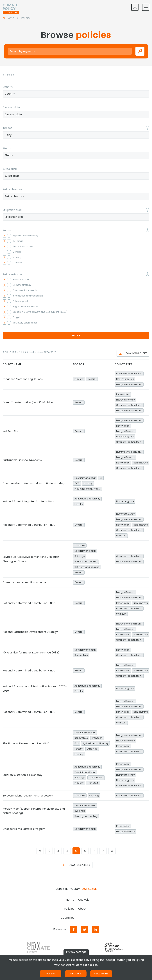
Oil (101, 478)
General (92, 379)
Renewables (123, 394)
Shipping (94, 795)
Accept (51, 974)
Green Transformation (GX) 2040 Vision (28, 402)
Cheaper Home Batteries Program (24, 829)
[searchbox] (76, 94)
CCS (77, 483)
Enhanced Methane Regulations (23, 379)
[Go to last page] (112, 851)
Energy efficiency (125, 400)
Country (8, 87)
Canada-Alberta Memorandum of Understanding (34, 483)
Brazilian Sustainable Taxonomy (22, 775)
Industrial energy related (88, 489)
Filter (76, 336)
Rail (77, 743)
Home (70, 900)
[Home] (11, 7)
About (82, 909)
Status (7, 148)
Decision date (11, 107)
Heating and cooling (86, 562)
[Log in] (135, 7)
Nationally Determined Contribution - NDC (29, 525)
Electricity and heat (85, 478)
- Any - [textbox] (9, 135)
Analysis (84, 900)
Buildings (80, 556)
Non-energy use (125, 379)
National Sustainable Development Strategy (30, 632)
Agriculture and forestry (87, 499)
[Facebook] (74, 929)
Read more (101, 974)
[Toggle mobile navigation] (146, 7)
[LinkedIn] (95, 929)
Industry (79, 379)
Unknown (121, 536)
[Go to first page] (40, 851)
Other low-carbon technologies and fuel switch (130, 374)
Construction (96, 778)
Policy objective (13, 189)
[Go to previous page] (49, 851)
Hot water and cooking (87, 567)
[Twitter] (85, 929)
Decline (76, 974)
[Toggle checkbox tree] (4, 236)
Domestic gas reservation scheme (24, 582)
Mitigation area (12, 210)
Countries (67, 918)
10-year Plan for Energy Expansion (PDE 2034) (31, 653)
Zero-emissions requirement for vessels (28, 796)
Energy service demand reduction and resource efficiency (130, 384)
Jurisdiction (10, 169)
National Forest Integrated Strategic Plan (28, 501)
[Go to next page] (103, 851)
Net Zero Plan (11, 431)
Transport (80, 545)
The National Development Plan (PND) (27, 743)
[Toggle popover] (148, 128)
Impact (7, 128)
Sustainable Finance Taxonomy (22, 460)
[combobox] (76, 94)
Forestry (79, 504)
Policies (69, 909)
